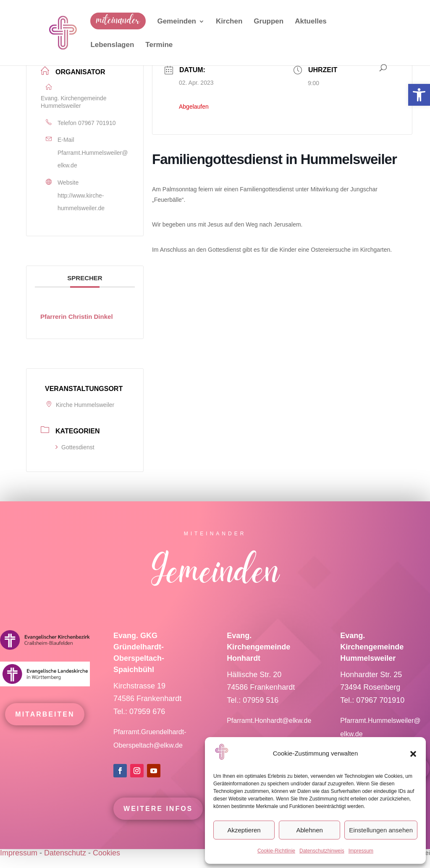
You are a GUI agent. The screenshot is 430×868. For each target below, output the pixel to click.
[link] (419, 95)
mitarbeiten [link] (45, 726)
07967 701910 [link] (97, 123)
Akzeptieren (244, 830)
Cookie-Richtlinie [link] (276, 851)
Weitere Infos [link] (158, 820)
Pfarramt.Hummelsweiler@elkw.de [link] (93, 159)
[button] (413, 754)
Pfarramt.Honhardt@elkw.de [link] (270, 733)
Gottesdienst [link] (75, 447)
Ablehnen (309, 830)
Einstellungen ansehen (381, 830)
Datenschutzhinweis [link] (322, 851)
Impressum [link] (361, 851)
